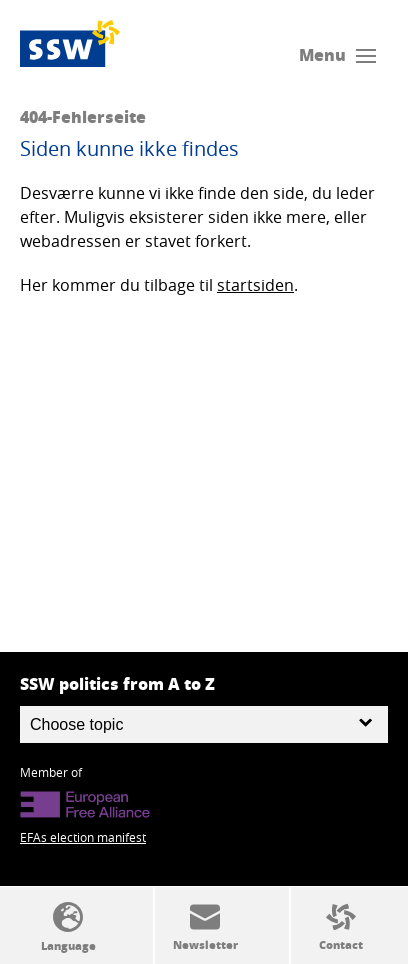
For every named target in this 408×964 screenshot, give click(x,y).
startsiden (255, 285)
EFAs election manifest (83, 837)
